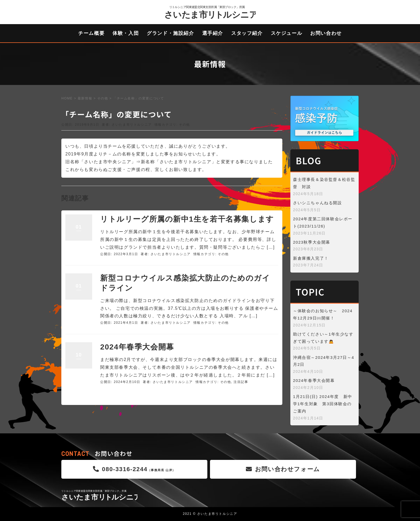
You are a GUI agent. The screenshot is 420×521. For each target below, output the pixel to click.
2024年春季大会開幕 (137, 347)
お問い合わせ (326, 33)
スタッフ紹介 (247, 33)
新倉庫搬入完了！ (311, 258)
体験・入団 (126, 33)
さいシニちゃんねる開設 (318, 203)
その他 (103, 98)
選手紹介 (213, 33)
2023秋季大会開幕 (312, 242)
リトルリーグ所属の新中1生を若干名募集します (187, 219)
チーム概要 (91, 33)
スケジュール (287, 33)
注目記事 (241, 382)
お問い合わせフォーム (283, 469)
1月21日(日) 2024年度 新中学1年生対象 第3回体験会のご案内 (323, 404)
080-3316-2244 (134, 469)
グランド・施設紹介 (170, 33)
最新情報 (85, 98)
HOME (67, 98)
